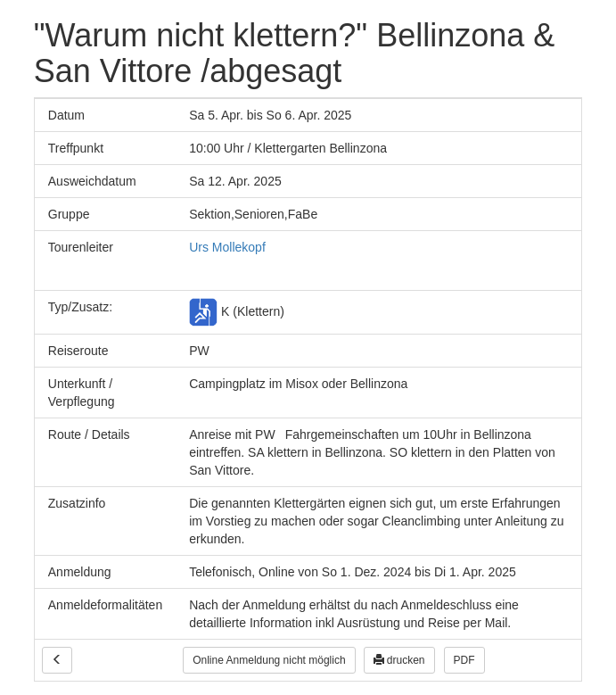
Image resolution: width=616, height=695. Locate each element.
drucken (399, 660)
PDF (464, 660)
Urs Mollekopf (227, 247)
